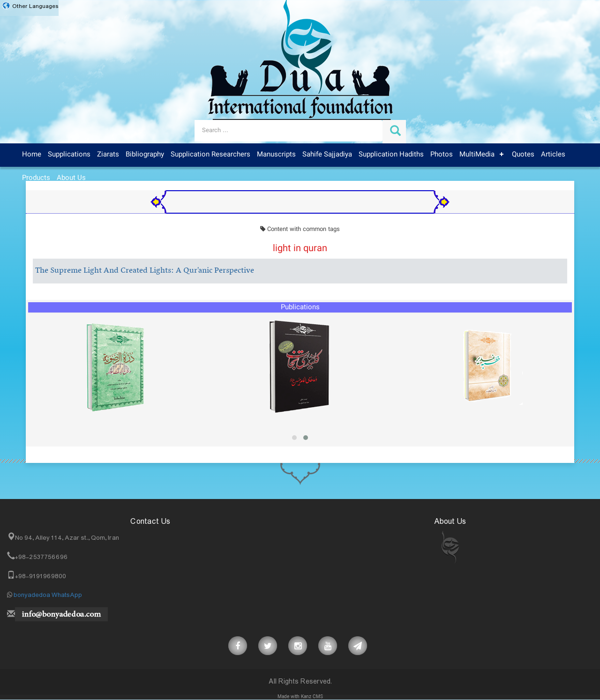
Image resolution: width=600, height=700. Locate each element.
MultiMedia (477, 155)
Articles (553, 155)
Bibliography (145, 155)
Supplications (69, 155)
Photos (442, 155)
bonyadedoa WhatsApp (48, 595)
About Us (71, 178)
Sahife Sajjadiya (327, 155)
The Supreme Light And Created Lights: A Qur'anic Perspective (145, 271)
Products (36, 178)
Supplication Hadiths (391, 155)
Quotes (523, 155)
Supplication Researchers (210, 155)
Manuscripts (276, 155)
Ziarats (108, 155)
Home (32, 155)
